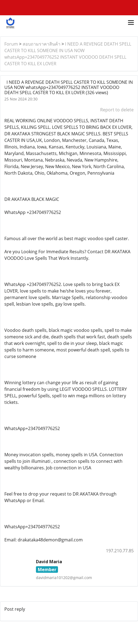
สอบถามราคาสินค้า (42, 44)
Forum (11, 44)
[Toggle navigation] (131, 23)
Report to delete (117, 110)
